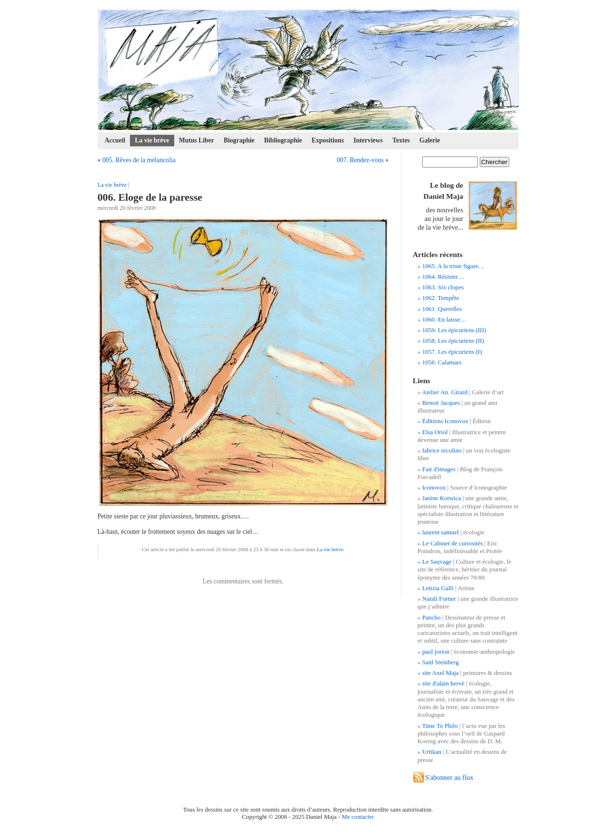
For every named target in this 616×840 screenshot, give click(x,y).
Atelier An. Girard (445, 392)
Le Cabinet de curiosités (452, 543)
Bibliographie (283, 140)
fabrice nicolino (442, 450)
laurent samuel (440, 532)
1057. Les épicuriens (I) (452, 352)
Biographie (239, 140)
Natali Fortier (439, 599)
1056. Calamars (442, 362)
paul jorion (436, 652)
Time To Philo (440, 726)
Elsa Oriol (435, 432)
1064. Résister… (443, 277)
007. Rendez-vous (360, 160)
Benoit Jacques (441, 403)
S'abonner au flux (449, 777)
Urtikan (432, 752)
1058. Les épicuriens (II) (453, 341)
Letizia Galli (438, 588)
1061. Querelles (442, 309)
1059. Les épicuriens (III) (454, 330)
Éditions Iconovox (445, 421)
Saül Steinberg (440, 662)
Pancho (431, 617)
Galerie (430, 140)
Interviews (368, 140)
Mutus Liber (197, 140)
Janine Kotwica (442, 498)
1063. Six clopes (443, 287)
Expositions (328, 140)
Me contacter (358, 817)
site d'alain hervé (443, 683)
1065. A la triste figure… (453, 266)
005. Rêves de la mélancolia (139, 160)
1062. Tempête (441, 298)
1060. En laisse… (444, 319)
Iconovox (434, 487)
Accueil (115, 140)
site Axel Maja (440, 673)
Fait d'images (439, 469)
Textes (401, 140)
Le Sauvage (437, 562)
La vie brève (152, 140)
